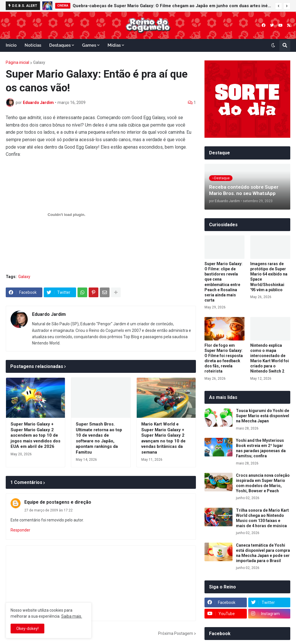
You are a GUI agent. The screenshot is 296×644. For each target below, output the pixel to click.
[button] (279, 6)
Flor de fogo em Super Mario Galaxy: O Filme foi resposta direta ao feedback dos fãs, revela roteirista (224, 358)
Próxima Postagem (176, 633)
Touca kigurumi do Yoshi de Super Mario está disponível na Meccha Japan (263, 416)
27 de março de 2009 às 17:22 (48, 510)
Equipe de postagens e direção (58, 502)
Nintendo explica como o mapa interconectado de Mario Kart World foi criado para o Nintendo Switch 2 (270, 358)
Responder (20, 530)
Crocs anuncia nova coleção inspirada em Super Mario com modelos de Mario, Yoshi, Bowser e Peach (263, 483)
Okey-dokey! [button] (27, 629)
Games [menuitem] (89, 45)
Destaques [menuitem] (60, 45)
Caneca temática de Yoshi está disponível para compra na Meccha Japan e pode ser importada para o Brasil (263, 553)
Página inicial (17, 62)
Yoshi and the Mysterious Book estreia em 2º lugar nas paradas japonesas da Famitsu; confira (261, 448)
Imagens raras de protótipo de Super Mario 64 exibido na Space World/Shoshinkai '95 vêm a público (269, 277)
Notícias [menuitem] (33, 45)
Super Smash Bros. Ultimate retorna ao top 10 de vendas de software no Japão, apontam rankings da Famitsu (99, 438)
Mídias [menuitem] (114, 45)
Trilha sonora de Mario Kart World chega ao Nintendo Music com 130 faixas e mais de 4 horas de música (262, 518)
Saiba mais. (72, 616)
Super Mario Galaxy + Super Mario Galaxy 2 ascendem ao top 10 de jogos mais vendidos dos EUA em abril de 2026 (35, 435)
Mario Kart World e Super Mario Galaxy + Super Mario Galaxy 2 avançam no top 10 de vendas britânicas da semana (163, 438)
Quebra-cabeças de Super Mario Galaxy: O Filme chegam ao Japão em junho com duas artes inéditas (172, 6)
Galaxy (39, 62)
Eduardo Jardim (49, 314)
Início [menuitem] (11, 45)
